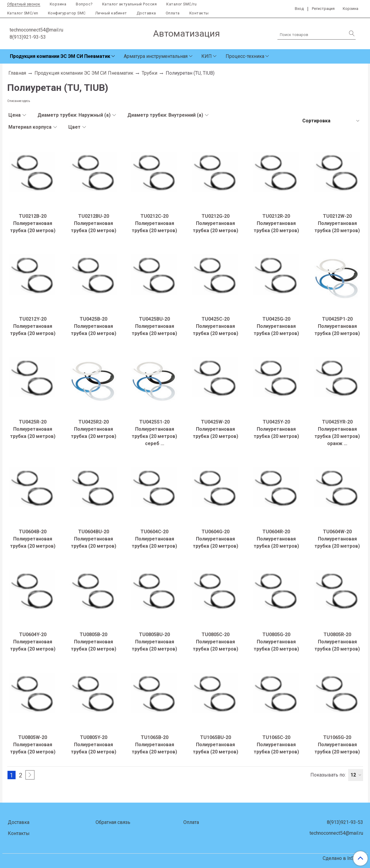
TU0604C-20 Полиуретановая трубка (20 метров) (154, 539)
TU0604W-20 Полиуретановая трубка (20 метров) (337, 539)
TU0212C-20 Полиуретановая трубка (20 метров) (154, 223)
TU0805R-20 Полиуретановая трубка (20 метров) (337, 642)
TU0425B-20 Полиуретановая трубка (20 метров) (94, 326)
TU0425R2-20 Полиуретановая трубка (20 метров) (94, 429)
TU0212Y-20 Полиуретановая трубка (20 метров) (33, 326)
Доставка (146, 13)
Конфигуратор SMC (67, 13)
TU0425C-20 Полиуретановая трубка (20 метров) (216, 326)
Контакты (199, 13)
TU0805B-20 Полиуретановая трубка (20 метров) (94, 642)
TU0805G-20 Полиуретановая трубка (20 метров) (276, 642)
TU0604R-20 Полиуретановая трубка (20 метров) (276, 539)
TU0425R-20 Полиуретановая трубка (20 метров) (33, 429)
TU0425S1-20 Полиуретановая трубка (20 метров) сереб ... (154, 433)
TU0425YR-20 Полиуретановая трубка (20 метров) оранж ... (337, 433)
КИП (207, 56)
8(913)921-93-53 (28, 37)
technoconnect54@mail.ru (36, 30)
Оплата (173, 13)
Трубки (149, 73)
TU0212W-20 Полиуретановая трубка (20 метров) (337, 223)
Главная (17, 73)
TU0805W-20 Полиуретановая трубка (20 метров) (33, 745)
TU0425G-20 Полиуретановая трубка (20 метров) (276, 326)
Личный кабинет (111, 13)
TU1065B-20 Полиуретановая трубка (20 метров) (154, 745)
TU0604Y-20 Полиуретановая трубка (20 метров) (33, 642)
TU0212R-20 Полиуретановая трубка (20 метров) (276, 223)
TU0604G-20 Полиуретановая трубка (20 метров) (216, 539)
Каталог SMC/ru (181, 4)
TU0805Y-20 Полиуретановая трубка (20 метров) (94, 745)
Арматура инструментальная (156, 56)
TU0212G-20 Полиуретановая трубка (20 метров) (216, 223)
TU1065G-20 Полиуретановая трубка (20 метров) (337, 745)
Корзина (58, 4)
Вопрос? (84, 4)
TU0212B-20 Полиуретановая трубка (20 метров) (33, 223)
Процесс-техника (245, 56)
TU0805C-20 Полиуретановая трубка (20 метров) (216, 642)
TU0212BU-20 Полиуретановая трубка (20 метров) (94, 223)
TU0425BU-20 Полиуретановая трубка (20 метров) (154, 326)
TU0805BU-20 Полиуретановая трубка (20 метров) (154, 642)
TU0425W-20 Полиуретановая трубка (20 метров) (216, 429)
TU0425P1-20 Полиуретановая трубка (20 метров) (337, 326)
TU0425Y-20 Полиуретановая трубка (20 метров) (276, 429)
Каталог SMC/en (23, 13)
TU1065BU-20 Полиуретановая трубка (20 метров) (216, 745)
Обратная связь (113, 822)
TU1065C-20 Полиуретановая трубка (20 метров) (276, 745)
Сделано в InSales (343, 858)
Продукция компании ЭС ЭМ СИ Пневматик (60, 56)
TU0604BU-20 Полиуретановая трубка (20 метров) (94, 539)
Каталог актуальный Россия (130, 4)
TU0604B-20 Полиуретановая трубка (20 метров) (33, 539)
